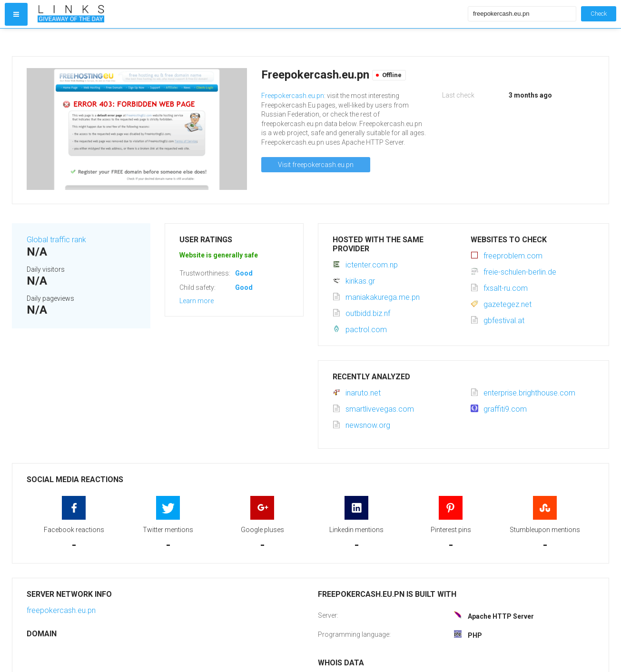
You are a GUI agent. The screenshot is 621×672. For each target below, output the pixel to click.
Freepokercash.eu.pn (293, 96)
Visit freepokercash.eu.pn (316, 165)
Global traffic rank (56, 240)
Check (599, 14)
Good (244, 273)
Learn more (197, 301)
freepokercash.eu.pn (61, 610)
